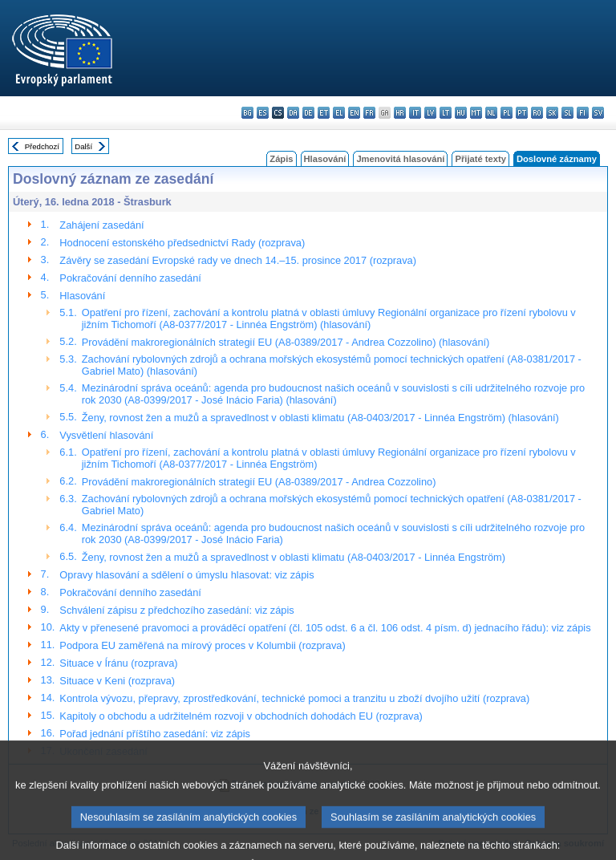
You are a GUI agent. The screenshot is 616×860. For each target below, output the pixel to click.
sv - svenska (598, 113)
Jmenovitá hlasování (400, 159)
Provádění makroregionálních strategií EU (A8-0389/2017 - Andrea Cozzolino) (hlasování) (286, 342)
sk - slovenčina (552, 113)
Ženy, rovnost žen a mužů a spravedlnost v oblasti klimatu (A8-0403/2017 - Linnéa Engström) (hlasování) (320, 418)
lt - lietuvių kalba (446, 113)
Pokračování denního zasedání (130, 278)
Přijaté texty (480, 159)
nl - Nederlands (491, 113)
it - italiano (415, 113)
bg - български (247, 113)
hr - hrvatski (400, 113)
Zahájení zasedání (101, 225)
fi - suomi (583, 113)
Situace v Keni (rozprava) (117, 681)
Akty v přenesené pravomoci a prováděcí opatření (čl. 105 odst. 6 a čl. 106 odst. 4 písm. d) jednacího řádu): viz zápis (325, 628)
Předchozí (42, 146)
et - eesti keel (324, 113)
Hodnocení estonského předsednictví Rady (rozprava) (182, 243)
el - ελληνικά (339, 113)
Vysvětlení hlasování (106, 435)
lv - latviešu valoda (430, 113)
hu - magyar (461, 113)
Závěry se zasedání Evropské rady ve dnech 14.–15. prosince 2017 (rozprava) (238, 260)
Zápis (281, 159)
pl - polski (507, 113)
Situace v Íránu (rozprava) (118, 663)
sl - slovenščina (567, 113)
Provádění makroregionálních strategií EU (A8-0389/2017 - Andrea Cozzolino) (259, 482)
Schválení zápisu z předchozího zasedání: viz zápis (176, 610)
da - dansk (293, 113)
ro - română (537, 113)
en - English (354, 113)
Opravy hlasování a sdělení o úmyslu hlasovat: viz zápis (186, 575)
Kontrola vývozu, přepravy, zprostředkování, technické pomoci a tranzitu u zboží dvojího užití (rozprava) (294, 698)
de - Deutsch (308, 113)
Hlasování (325, 159)
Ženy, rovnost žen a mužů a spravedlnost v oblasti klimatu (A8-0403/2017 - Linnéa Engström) (294, 557)
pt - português (522, 113)
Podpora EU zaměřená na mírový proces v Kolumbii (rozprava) (202, 645)
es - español (263, 113)
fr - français (369, 113)
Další (83, 146)
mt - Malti (476, 113)
